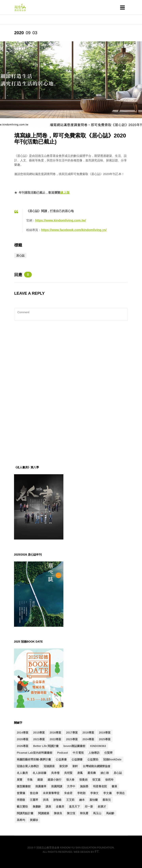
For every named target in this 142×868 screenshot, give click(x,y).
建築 (40, 780)
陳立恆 (71, 813)
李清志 (120, 793)
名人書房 (22, 773)
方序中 (71, 786)
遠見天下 (74, 806)
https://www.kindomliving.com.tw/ (61, 220)
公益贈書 (77, 759)
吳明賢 (68, 773)
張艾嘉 (96, 780)
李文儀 (107, 793)
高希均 (21, 820)
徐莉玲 (109, 780)
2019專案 (105, 733)
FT (97, 852)
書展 (114, 786)
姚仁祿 (105, 773)
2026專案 (23, 746)
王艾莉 (70, 800)
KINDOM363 (98, 746)
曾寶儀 (21, 793)
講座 (48, 806)
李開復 (21, 800)
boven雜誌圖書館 (74, 746)
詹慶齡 (37, 806)
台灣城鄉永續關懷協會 (97, 766)
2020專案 (23, 739)
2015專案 (39, 733)
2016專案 (55, 733)
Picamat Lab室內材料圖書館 (35, 753)
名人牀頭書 (39, 773)
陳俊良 (58, 813)
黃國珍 (34, 820)
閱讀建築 (44, 813)
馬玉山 (97, 813)
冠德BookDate (112, 759)
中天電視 (78, 753)
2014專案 (23, 733)
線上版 (65, 193)
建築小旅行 (55, 780)
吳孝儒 (55, 773)
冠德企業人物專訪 (28, 766)
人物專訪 (94, 753)
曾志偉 (34, 793)
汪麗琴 (34, 800)
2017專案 (72, 733)
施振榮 (84, 786)
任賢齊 (108, 753)
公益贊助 (93, 759)
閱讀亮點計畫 (25, 813)
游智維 (57, 800)
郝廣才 (102, 806)
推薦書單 (41, 786)
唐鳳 (80, 773)
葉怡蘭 (94, 800)
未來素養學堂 (51, 793)
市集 (30, 780)
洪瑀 (46, 800)
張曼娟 (83, 780)
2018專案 (88, 733)
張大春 (70, 780)
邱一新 (89, 806)
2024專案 (88, 739)
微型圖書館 (24, 786)
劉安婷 (64, 766)
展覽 (20, 780)
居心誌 (20, 256)
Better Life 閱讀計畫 (46, 746)
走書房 (60, 806)
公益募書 (61, 759)
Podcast (62, 753)
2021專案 (39, 739)
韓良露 (84, 813)
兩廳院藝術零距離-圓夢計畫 (34, 759)
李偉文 (94, 793)
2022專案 (55, 739)
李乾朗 (81, 793)
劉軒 (75, 766)
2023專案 (72, 739)
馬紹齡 (110, 813)
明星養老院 (100, 786)
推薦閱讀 (57, 786)
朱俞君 (68, 793)
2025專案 (105, 739)
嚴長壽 (92, 773)
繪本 (82, 800)
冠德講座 (49, 766)
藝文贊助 (22, 806)
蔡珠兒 (107, 800)
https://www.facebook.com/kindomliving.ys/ (74, 230)
